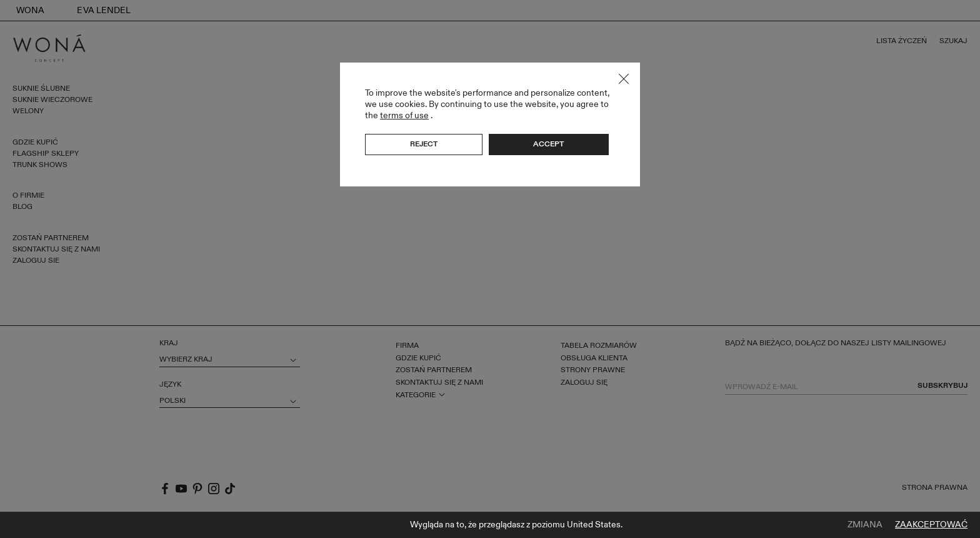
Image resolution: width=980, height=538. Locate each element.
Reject (424, 144)
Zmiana (865, 525)
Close (624, 79)
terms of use (404, 115)
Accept (548, 144)
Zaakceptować (931, 525)
